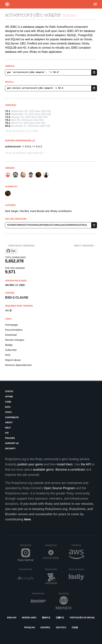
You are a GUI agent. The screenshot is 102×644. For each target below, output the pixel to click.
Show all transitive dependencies (24, 153)
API (7, 433)
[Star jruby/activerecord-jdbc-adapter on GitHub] (11, 251)
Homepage (11, 325)
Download (11, 335)
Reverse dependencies (18, 365)
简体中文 (46, 618)
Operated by (27, 546)
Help (8, 428)
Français (29, 628)
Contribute (12, 417)
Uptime (9, 397)
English (12, 618)
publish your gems (30, 464)
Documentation (14, 330)
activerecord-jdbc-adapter (33, 15)
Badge (9, 345)
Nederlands (29, 618)
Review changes (15, 340)
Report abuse (13, 360)
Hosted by (78, 545)
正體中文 (60, 618)
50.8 (8, 126)
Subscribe (11, 350)
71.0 (8, 117)
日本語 (75, 628)
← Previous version (20, 246)
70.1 (8, 123)
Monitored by (52, 569)
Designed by (52, 545)
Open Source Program (59, 488)
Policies (10, 438)
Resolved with (26, 569)
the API (86, 464)
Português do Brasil (82, 618)
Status (9, 391)
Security (10, 449)
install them (65, 464)
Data (8, 407)
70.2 (8, 120)
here (27, 519)
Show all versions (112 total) (21, 131)
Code (8, 402)
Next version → (86, 246)
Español (45, 628)
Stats (8, 412)
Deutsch (61, 628)
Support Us (12, 443)
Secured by (65, 593)
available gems (43, 470)
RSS (8, 355)
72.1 (8, 111)
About (9, 423)
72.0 (8, 114)
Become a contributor (70, 470)
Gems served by (76, 569)
